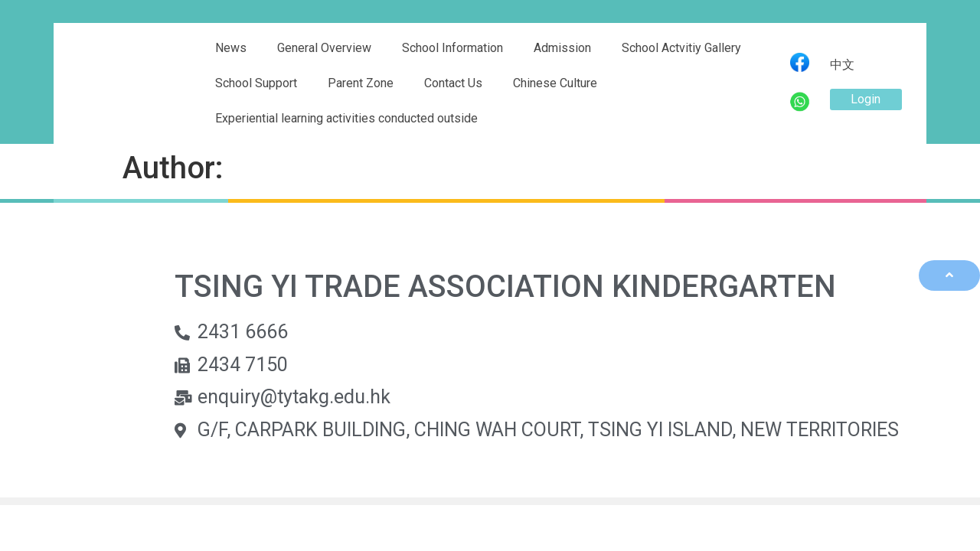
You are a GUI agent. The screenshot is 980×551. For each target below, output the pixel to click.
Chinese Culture (555, 83)
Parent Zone (361, 83)
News (231, 48)
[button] (866, 99)
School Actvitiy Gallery (681, 48)
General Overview (324, 48)
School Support (256, 83)
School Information (452, 48)
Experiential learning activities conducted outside (346, 118)
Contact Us (453, 83)
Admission (562, 48)
